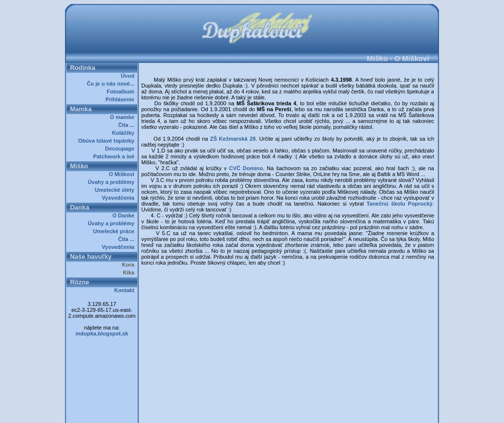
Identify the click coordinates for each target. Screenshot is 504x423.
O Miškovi (123, 174)
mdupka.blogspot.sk (102, 333)
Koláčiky (125, 133)
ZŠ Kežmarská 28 (233, 139)
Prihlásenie (121, 99)
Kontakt (126, 290)
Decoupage (121, 149)
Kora (130, 265)
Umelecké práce (115, 231)
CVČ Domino (246, 168)
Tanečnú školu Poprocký (400, 204)
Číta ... (128, 125)
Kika (130, 272)
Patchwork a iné (115, 156)
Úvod (129, 76)
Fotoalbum (122, 91)
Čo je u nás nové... (112, 84)
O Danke (125, 215)
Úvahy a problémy (112, 182)
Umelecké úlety (116, 190)
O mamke (124, 117)
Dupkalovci (268, 412)
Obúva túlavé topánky (108, 141)
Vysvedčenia (120, 198)
